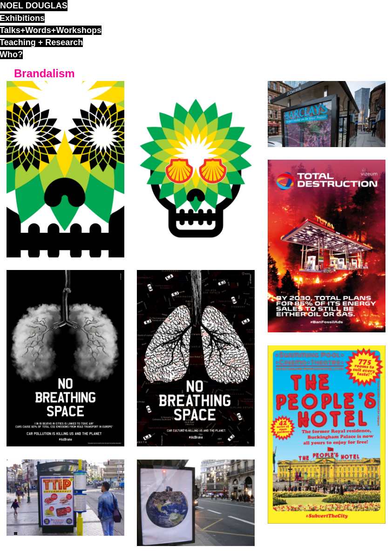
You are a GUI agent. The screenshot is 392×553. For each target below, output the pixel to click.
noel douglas (34, 6)
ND (16, 533)
